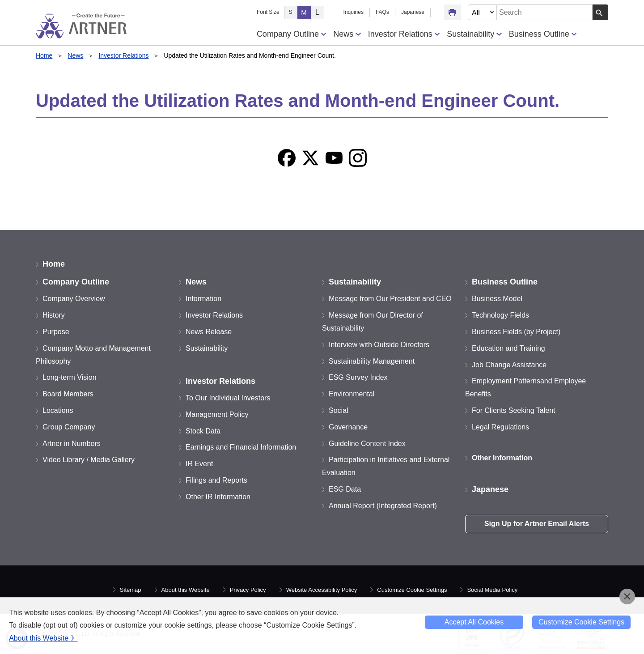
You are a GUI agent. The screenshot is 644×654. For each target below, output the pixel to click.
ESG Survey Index (358, 377)
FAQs (382, 12)
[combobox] (545, 12)
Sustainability (474, 34)
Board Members (68, 394)
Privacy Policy (248, 590)
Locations (58, 410)
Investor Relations (404, 34)
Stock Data (203, 431)
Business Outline (543, 34)
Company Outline (291, 34)
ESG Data (345, 489)
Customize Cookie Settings (412, 590)
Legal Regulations (500, 427)
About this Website (186, 590)
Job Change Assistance (509, 365)
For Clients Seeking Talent (513, 410)
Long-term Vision (70, 377)
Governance (348, 427)
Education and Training (508, 348)
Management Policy (217, 414)
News (347, 34)
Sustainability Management (372, 361)
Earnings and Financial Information (241, 447)
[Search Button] (600, 12)
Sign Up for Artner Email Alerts (537, 524)
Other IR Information (218, 497)
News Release (209, 332)
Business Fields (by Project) (516, 332)
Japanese (413, 12)
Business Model (497, 299)
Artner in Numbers (72, 444)
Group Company (69, 427)
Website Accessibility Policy (322, 590)
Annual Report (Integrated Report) (383, 506)
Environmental (352, 394)
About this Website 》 (43, 638)
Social (339, 410)
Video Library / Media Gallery (89, 460)
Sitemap (131, 590)
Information (203, 299)
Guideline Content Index (367, 444)
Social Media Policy (492, 590)
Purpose (56, 332)
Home (44, 55)
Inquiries (354, 12)
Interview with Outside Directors (379, 345)
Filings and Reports (216, 480)
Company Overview (74, 299)
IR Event (199, 464)
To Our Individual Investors (228, 398)
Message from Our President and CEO (390, 299)
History (54, 315)
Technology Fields (500, 315)
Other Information (502, 458)
